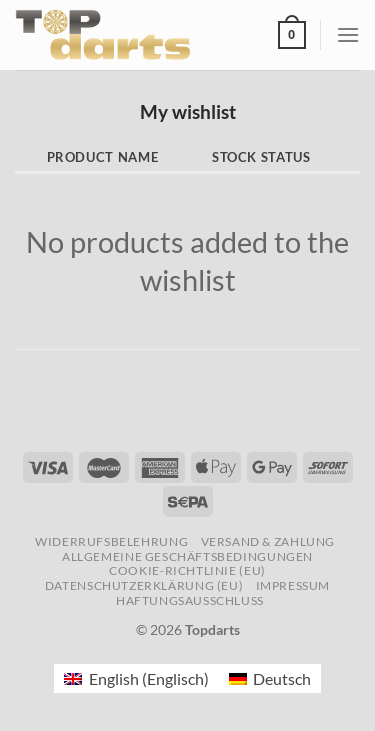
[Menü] (348, 34)
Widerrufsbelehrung (111, 541)
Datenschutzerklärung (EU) (144, 585)
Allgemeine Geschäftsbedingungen (187, 556)
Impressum (293, 585)
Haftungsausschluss (190, 600)
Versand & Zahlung (268, 541)
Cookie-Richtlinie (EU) (187, 570)
